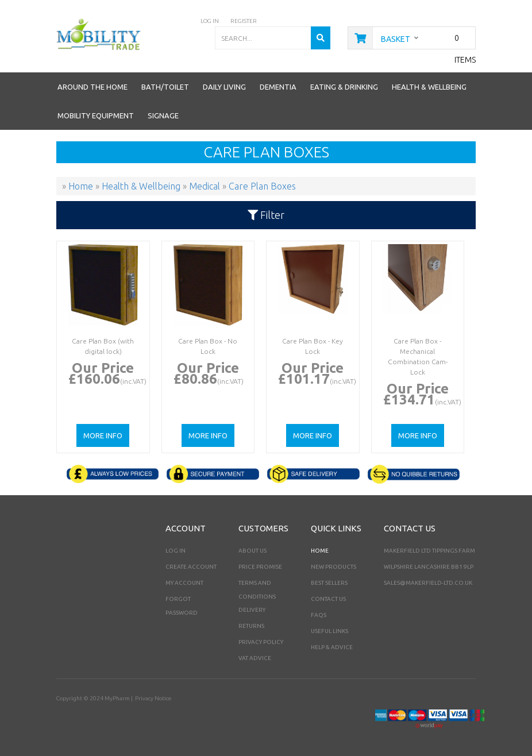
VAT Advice (255, 658)
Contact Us (328, 599)
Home (320, 551)
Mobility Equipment (96, 115)
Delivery (252, 610)
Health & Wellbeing (429, 87)
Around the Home (92, 87)
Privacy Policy (261, 642)
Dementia (278, 87)
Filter (266, 215)
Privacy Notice (153, 698)
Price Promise (260, 567)
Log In (176, 551)
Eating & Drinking (344, 87)
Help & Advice (332, 647)
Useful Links (329, 631)
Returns (251, 626)
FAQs (319, 615)
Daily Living (224, 87)
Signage (163, 115)
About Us (252, 551)
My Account (184, 583)
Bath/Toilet (165, 87)
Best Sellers (329, 583)
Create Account (191, 567)
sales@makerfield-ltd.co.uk (428, 583)
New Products (334, 567)
